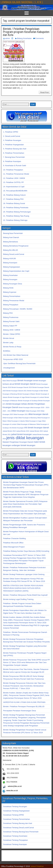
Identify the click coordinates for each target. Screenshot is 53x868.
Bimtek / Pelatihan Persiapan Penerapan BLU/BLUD (24, 706)
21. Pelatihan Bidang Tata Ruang (16, 216)
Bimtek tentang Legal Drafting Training (18, 599)
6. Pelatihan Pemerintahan (14, 153)
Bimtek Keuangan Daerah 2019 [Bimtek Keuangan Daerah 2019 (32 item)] (22, 387)
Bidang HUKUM (9, 258)
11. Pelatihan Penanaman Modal (16, 174)
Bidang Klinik (8, 288)
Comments (40, 38)
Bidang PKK (8, 313)
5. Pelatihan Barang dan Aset (15, 149)
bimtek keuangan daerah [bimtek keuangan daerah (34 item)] (25, 384)
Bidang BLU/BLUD (11, 250)
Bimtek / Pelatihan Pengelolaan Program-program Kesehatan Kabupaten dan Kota (26, 32)
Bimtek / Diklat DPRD (12, 334)
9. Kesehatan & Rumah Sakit (15, 166)
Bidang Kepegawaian (12, 267)
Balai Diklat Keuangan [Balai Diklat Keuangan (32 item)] (10, 381)
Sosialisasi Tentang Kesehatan (15, 836)
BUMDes (7, 351)
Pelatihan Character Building (14, 538)
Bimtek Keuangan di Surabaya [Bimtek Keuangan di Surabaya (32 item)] (28, 401)
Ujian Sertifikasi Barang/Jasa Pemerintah (19, 363)
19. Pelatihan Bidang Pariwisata (16, 208)
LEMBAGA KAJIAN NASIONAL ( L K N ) (22, 2)
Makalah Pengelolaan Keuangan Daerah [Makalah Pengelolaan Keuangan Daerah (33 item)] (18, 442)
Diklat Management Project (14, 547)
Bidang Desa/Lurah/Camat (14, 254)
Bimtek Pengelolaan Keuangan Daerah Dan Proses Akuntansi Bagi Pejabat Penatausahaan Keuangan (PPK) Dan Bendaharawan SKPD (26, 485)
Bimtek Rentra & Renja (12, 347)
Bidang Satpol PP (10, 326)
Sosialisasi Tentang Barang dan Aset (18, 823)
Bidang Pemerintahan (12, 296)
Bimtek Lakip (8, 343)
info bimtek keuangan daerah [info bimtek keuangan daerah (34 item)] (37, 428)
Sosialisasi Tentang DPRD (14, 815)
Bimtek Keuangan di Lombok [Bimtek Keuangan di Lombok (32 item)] (35, 397)
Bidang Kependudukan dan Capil (16, 271)
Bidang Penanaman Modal (14, 301)
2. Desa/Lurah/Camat (12, 136)
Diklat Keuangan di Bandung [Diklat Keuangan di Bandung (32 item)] (27, 418)
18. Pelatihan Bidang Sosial (14, 203)
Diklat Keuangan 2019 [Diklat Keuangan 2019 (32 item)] (33, 411)
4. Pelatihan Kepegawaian (13, 145)
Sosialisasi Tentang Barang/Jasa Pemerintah (21, 832)
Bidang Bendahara (11, 242)
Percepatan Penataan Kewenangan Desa (20, 711)
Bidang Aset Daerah (11, 237)
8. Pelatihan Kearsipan (12, 161)
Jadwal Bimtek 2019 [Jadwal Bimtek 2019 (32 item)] (23, 431)
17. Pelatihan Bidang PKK (13, 199)
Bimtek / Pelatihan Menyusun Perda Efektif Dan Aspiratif (25, 595)
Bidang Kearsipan (10, 263)
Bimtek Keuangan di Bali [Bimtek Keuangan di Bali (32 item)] (35, 391)
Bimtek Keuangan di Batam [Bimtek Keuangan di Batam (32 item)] (26, 394)
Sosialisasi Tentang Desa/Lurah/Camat (18, 828)
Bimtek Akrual (9, 338)
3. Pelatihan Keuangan (12, 140)
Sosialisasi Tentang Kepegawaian (16, 811)
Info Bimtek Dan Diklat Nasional (16, 355)
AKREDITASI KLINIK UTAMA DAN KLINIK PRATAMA (24, 702)
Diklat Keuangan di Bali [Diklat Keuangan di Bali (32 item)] (10, 418)
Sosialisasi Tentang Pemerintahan (17, 819)
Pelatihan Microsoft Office (13, 543)
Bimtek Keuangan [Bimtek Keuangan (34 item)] (25, 380)
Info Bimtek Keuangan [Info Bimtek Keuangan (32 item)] (17, 428)
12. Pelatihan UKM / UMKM (14, 178)
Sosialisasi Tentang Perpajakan (15, 840)
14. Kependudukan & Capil (14, 187)
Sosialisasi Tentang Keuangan (15, 806)
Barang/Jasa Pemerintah (13, 233)
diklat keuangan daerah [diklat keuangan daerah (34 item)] (38, 414)
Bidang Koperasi (10, 292)
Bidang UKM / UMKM (12, 330)
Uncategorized (9, 368)
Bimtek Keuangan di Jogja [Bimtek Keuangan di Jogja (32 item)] (16, 397)
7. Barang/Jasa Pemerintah (14, 157)
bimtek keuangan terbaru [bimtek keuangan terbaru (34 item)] (17, 404)
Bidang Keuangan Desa (13, 284)
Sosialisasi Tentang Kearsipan (15, 844)
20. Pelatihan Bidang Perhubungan (17, 212)
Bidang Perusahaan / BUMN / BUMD (18, 309)
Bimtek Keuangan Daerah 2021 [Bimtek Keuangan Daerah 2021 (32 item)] (17, 391)
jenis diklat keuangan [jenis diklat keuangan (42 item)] (25, 438)
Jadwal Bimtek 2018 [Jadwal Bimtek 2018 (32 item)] (9, 431)
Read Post (44, 92)
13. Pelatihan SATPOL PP (13, 182)
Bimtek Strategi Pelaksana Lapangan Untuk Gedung (24, 574)
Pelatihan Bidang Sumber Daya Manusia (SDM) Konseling (26, 551)
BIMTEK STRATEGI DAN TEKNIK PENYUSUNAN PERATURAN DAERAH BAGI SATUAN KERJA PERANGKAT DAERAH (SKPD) (23, 588)
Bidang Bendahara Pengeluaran (16, 246)
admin (7, 38)
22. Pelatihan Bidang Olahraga (15, 220)
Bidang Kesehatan (24, 38)
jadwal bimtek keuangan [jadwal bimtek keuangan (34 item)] (22, 434)
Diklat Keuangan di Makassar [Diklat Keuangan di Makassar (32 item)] (26, 424)
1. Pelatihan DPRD (11, 132)
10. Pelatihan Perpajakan (13, 170)
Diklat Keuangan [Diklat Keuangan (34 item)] (18, 411)
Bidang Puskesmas (11, 317)
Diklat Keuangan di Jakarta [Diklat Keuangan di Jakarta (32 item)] (16, 421)
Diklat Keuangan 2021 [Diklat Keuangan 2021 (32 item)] (21, 414)
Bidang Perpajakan (11, 305)
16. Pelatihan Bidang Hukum (14, 195)
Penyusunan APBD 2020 (13, 359)
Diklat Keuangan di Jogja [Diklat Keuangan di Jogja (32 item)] (33, 421)
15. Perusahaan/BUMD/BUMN (15, 191)
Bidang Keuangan (10, 279)
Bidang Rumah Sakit (11, 321)
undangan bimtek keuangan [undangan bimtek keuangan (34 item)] (23, 445)
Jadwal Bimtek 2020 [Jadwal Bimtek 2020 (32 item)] (36, 431)
